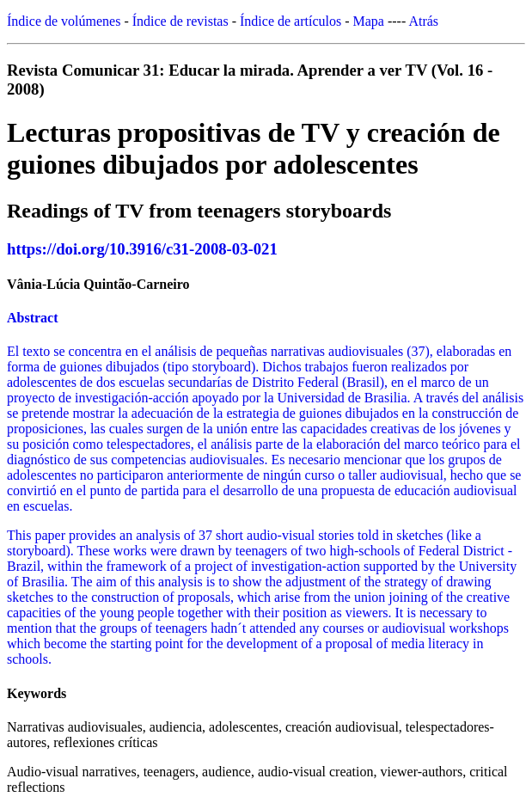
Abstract (33, 318)
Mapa (369, 21)
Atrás (423, 21)
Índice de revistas (180, 21)
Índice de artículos (290, 21)
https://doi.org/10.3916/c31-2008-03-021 (142, 249)
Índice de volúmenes (64, 21)
